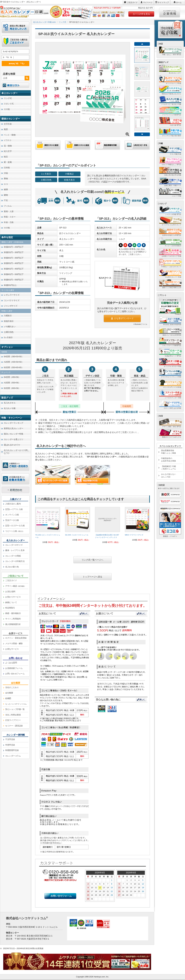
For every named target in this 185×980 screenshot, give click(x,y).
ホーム (179, 2)
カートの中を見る (141, 14)
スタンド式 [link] (9, 104)
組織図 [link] (8, 698)
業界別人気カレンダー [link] (13, 428)
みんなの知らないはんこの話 (169, 475)
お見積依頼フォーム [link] (14, 668)
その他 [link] (7, 109)
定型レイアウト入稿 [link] (14, 509)
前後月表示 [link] (9, 321)
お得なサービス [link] (12, 649)
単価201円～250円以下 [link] (14, 247)
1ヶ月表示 (46, 174)
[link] (48, 526)
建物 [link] (6, 195)
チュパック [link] (6, 372)
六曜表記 (69, 174)
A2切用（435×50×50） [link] (14, 362)
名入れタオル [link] (10, 403)
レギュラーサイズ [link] (12, 295)
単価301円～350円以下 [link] (14, 258)
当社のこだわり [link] (12, 687)
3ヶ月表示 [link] (8, 337)
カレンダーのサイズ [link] (14, 545)
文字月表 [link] (8, 124)
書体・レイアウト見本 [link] (15, 550)
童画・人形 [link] (9, 211)
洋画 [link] (6, 173)
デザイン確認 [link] (15, 586)
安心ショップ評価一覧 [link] (15, 709)
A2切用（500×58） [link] (12, 383)
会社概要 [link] (9, 693)
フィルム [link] (8, 206)
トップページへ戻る (92, 577)
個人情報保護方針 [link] (13, 624)
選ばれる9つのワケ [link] (12, 445)
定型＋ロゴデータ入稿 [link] (15, 526)
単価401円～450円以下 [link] (14, 269)
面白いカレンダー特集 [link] (13, 434)
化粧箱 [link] (4, 352)
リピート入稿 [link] (15, 531)
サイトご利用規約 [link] (13, 619)
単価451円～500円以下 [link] (14, 274)
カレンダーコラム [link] (13, 756)
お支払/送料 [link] (10, 592)
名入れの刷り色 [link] (12, 567)
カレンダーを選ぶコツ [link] (13, 439)
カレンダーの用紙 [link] (13, 556)
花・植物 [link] (8, 146)
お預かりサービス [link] (13, 597)
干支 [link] (6, 200)
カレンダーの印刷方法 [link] (15, 561)
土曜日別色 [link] (9, 332)
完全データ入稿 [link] (12, 520)
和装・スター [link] (10, 217)
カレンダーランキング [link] (13, 423)
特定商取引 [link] (10, 608)
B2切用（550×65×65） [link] (14, 367)
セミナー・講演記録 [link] (14, 726)
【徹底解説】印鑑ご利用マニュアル (169, 468)
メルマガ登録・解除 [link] (14, 643)
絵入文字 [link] (8, 151)
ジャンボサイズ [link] (11, 306)
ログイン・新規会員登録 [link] (16, 638)
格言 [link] (6, 157)
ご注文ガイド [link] (11, 580)
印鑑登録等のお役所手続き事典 (169, 460)
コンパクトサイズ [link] (12, 300)
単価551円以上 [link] (10, 285)
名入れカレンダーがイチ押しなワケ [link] (16, 452)
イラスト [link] (8, 140)
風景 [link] (6, 129)
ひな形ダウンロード (122, 318)
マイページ (148, 2)
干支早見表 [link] (10, 739)
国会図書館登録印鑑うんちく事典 (169, 452)
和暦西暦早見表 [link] (12, 750)
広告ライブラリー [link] (13, 720)
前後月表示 (69, 180)
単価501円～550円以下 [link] (14, 280)
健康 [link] (6, 189)
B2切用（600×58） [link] (12, 388)
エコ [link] (6, 184)
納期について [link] (11, 602)
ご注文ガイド (132, 2)
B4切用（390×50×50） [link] (14, 357)
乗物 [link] (6, 179)
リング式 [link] (8, 98)
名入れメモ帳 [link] (10, 408)
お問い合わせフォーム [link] (15, 674)
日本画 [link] (7, 168)
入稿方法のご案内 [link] (13, 504)
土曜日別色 (46, 180)
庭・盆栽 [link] (8, 162)
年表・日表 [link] (9, 222)
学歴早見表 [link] (10, 745)
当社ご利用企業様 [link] (13, 715)
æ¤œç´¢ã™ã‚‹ (15, 63)
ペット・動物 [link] (10, 135)
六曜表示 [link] (8, 316)
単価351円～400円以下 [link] (14, 263)
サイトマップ (163, 2)
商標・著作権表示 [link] (13, 613)
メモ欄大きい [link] (10, 327)
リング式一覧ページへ (92, 560)
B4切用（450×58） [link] (12, 377)
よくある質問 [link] (11, 663)
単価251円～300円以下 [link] (14, 252)
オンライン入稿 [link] (12, 515)
